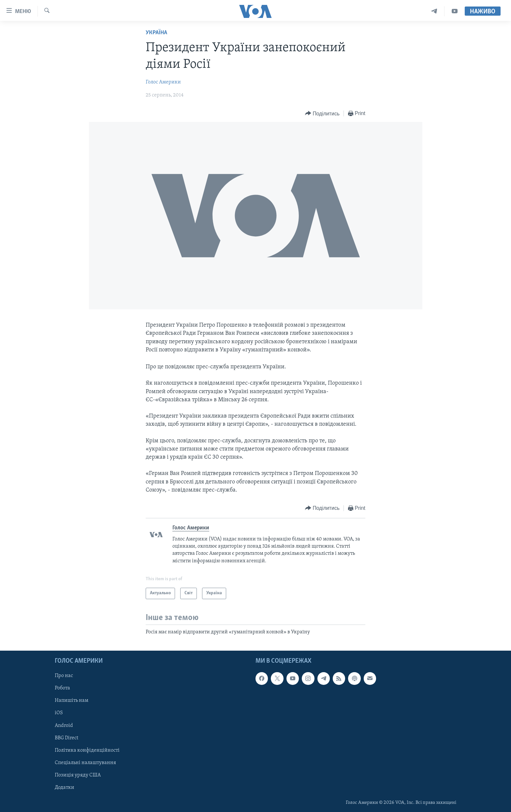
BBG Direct (66, 738)
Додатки (65, 788)
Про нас (64, 676)
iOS (59, 713)
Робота (62, 688)
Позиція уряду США (78, 775)
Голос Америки (163, 82)
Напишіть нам (72, 701)
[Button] (322, 114)
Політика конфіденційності (87, 750)
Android (64, 725)
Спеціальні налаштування (85, 763)
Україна (156, 33)
